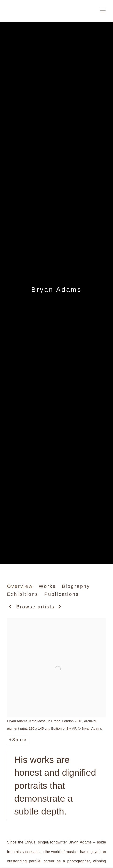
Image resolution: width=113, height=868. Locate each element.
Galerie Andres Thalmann (35, 11)
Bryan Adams (56, 290)
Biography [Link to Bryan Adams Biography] (76, 586)
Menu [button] (102, 11)
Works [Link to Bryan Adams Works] (47, 586)
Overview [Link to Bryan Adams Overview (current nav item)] (20, 586)
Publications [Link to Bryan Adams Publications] (62, 594)
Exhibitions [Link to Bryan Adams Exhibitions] (23, 594)
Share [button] (19, 740)
